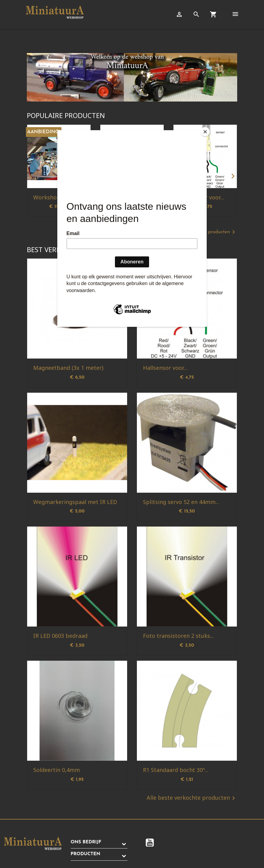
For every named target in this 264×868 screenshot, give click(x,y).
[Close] (205, 132)
